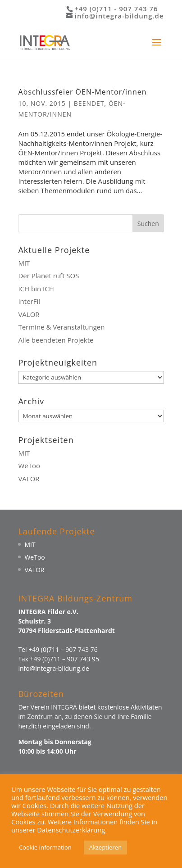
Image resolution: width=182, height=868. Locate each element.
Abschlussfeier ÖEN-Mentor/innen (82, 92)
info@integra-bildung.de (53, 668)
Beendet (89, 103)
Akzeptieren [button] (105, 847)
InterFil (29, 301)
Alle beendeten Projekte (56, 340)
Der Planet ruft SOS (48, 276)
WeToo (29, 466)
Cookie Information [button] (45, 847)
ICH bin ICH (36, 289)
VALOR (29, 314)
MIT (24, 263)
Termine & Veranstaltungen (61, 327)
